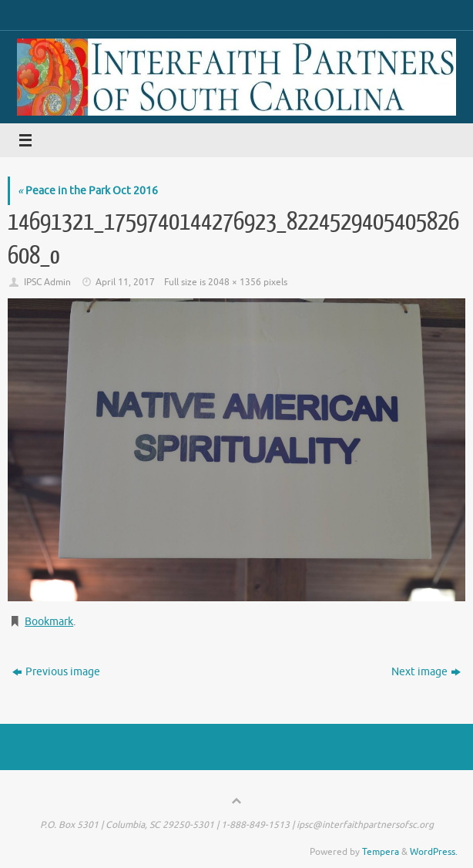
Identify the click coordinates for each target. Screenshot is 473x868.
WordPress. (434, 852)
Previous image (56, 672)
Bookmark (49, 622)
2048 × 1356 (235, 282)
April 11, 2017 (125, 282)
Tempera (381, 852)
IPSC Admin (47, 282)
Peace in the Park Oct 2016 (88, 191)
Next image (426, 672)
